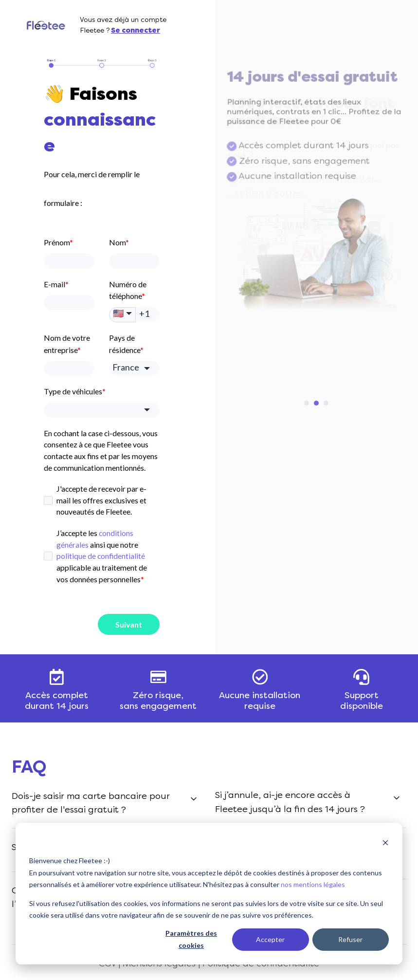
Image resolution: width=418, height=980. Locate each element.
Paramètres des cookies (191, 939)
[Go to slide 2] (316, 403)
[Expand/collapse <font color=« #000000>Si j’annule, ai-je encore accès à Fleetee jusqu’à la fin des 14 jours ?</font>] (397, 798)
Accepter (270, 939)
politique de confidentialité (101, 556)
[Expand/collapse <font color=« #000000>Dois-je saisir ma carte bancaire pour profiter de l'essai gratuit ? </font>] (194, 799)
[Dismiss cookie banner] (385, 842)
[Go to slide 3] (326, 403)
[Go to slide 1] (307, 403)
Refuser (350, 939)
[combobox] (102, 410)
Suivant (129, 624)
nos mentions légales (313, 884)
